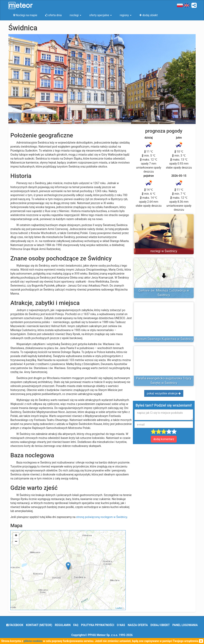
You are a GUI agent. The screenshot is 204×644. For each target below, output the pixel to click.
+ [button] (16, 536)
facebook (15, 625)
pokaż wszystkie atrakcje (164, 393)
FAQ (76, 625)
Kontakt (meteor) (39, 625)
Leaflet (119, 608)
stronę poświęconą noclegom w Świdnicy (102, 517)
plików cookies (33, 641)
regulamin (63, 625)
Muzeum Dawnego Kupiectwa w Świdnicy (164, 339)
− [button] (16, 542)
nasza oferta (138, 625)
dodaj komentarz (164, 439)
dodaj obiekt (160, 625)
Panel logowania (185, 625)
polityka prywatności (98, 625)
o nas (121, 625)
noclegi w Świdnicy (164, 251)
